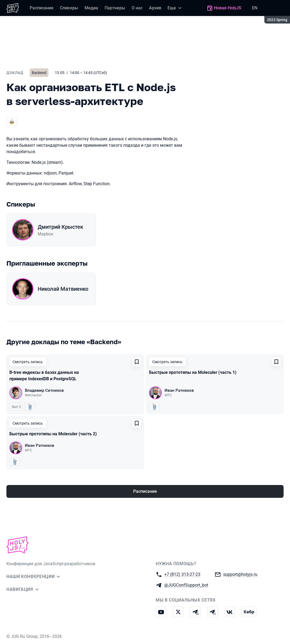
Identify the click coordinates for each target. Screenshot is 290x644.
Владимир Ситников (44, 390)
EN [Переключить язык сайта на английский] (255, 8)
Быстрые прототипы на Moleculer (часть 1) (193, 372)
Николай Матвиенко (63, 289)
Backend (39, 73)
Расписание (145, 491)
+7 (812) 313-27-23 (182, 574)
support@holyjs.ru (240, 574)
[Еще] (175, 8)
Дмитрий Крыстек (60, 227)
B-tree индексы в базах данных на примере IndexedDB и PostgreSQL (44, 376)
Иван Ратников (179, 390)
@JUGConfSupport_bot (186, 585)
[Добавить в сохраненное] (137, 362)
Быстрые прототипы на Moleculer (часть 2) (53, 434)
